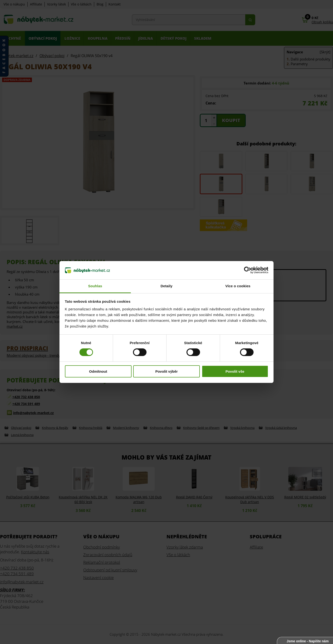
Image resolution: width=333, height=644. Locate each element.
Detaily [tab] (166, 286)
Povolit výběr (166, 371)
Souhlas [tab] (95, 286)
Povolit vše (235, 371)
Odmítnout (98, 371)
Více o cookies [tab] (238, 286)
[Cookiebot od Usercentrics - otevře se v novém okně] (247, 270)
